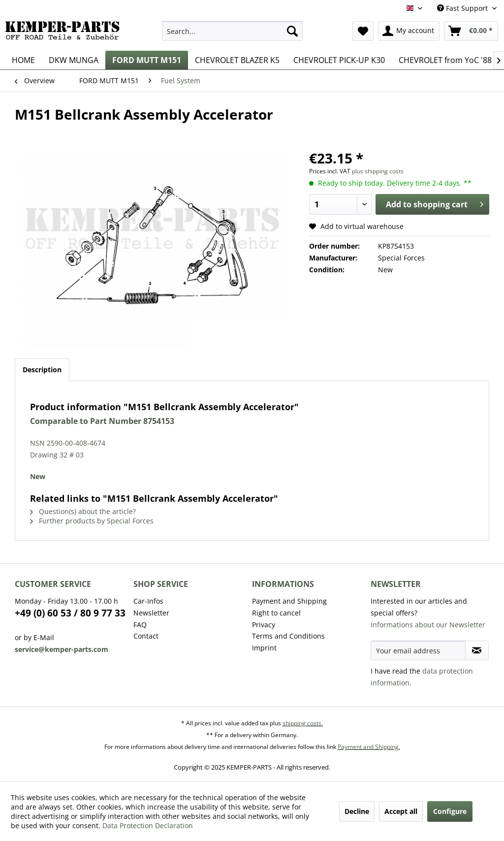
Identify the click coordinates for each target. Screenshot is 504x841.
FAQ (140, 625)
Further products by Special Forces (92, 521)
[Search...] (233, 31)
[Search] (292, 31)
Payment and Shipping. (369, 747)
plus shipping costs (378, 171)
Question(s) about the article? (83, 511)
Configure (450, 811)
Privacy (264, 625)
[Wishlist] (363, 31)
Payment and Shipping (289, 601)
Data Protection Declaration (148, 825)
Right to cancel (276, 613)
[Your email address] (418, 650)
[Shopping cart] (471, 31)
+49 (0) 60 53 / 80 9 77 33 (70, 613)
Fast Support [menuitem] (463, 8)
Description (42, 370)
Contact (146, 636)
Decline (357, 811)
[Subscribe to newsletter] (477, 650)
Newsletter (151, 613)
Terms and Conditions (288, 636)
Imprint (264, 648)
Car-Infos (148, 601)
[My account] (409, 31)
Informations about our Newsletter (428, 625)
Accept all (401, 811)
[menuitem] (233, 31)
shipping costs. (303, 723)
